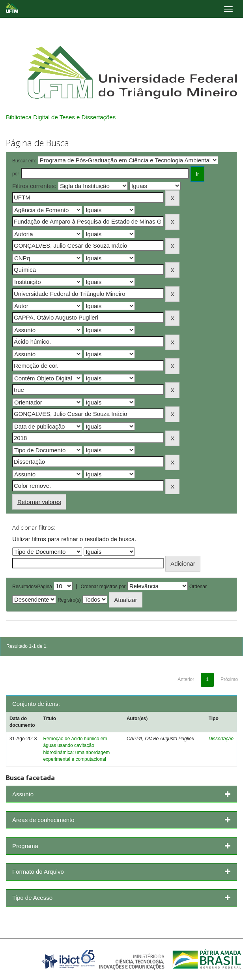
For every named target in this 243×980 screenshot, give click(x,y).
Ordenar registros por (103, 587)
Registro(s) (69, 600)
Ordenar (198, 587)
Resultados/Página (32, 587)
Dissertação (221, 739)
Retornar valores (39, 502)
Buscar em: (24, 161)
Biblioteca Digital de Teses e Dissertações (61, 117)
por (16, 174)
